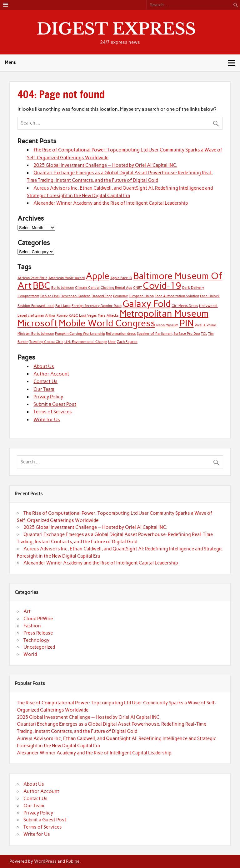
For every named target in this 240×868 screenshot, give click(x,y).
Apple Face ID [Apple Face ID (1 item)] (121, 278)
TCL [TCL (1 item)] (204, 334)
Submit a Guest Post (55, 404)
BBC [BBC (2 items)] (42, 286)
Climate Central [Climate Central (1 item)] (87, 288)
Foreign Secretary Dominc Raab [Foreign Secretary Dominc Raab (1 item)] (97, 306)
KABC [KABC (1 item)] (73, 316)
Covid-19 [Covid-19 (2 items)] (162, 286)
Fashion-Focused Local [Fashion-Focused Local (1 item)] (36, 306)
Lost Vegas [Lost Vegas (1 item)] (88, 316)
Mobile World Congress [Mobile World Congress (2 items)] (107, 323)
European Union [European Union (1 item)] (141, 296)
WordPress (45, 861)
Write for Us (47, 420)
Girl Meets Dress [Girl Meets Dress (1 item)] (185, 306)
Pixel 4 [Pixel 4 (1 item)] (200, 325)
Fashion (32, 626)
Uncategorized (39, 647)
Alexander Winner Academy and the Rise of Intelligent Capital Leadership (111, 203)
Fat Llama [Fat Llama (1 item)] (63, 306)
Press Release (38, 633)
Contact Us (45, 381)
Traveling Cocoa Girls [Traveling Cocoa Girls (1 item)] (46, 342)
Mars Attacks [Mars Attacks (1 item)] (108, 316)
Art (27, 611)
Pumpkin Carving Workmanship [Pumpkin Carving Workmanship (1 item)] (80, 334)
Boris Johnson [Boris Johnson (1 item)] (63, 288)
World (30, 654)
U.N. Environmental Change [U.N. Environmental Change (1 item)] (86, 342)
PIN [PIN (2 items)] (187, 323)
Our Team (44, 389)
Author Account (51, 374)
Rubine (73, 861)
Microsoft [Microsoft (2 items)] (38, 323)
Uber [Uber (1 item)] (112, 342)
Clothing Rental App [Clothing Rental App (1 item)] (116, 288)
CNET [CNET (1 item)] (137, 288)
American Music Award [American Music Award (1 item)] (67, 278)
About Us (44, 366)
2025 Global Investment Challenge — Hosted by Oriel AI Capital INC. (105, 165)
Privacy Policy (48, 397)
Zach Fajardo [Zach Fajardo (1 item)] (127, 342)
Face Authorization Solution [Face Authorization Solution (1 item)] (177, 296)
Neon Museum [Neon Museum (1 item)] (167, 325)
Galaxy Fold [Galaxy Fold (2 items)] (147, 304)
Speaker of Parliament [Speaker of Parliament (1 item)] (155, 334)
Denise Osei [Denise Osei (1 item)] (50, 296)
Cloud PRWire (38, 619)
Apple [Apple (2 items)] (97, 276)
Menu (11, 63)
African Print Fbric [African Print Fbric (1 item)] (32, 278)
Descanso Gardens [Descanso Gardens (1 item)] (76, 296)
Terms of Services (53, 412)
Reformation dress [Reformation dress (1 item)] (121, 334)
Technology (36, 640)
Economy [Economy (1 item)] (120, 296)
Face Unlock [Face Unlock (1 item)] (210, 296)
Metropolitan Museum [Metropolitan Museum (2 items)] (164, 313)
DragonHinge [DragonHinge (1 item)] (102, 296)
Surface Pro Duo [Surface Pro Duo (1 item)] (187, 334)
